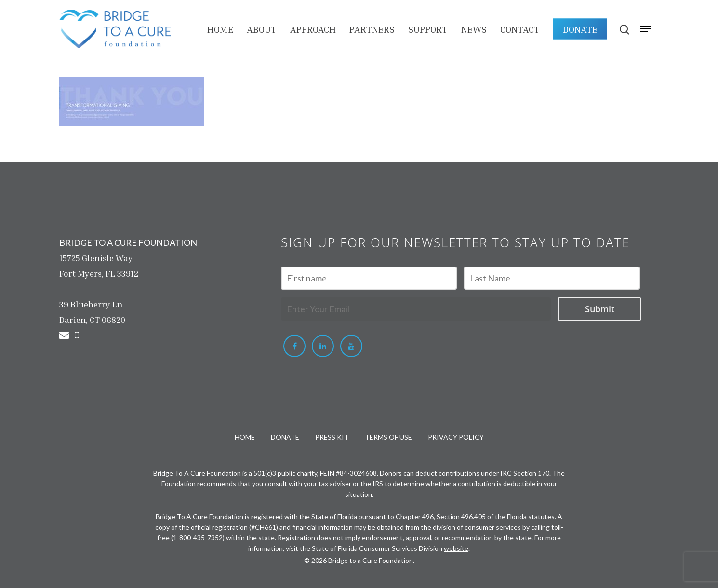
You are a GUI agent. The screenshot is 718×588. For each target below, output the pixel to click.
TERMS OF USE (388, 437)
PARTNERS (372, 29)
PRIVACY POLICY (456, 437)
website (456, 548)
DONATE (580, 29)
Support (428, 29)
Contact (520, 29)
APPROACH (313, 29)
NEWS (474, 29)
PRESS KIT (332, 437)
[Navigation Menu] (645, 29)
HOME (220, 29)
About (262, 29)
